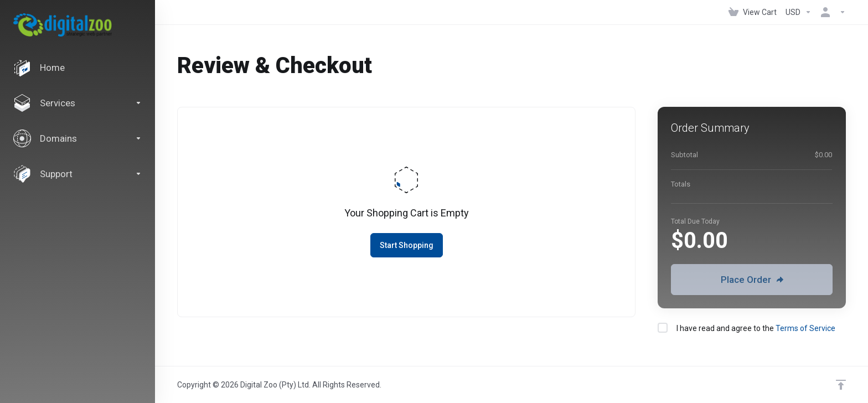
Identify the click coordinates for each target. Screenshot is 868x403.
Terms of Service (805, 328)
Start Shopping (407, 245)
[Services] (77, 103)
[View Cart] (753, 12)
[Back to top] (841, 385)
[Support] (77, 174)
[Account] (831, 12)
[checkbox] (663, 328)
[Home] (77, 68)
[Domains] (77, 138)
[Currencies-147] (799, 12)
